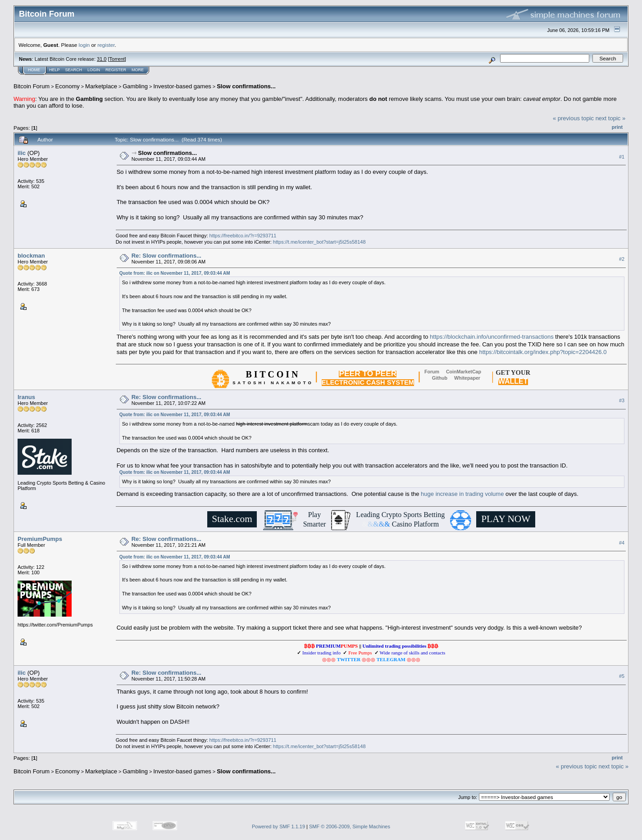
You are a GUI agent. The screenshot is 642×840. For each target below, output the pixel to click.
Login (94, 70)
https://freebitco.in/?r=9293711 (243, 236)
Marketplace (101, 86)
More (138, 70)
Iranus (26, 397)
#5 (622, 677)
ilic (22, 153)
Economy (68, 86)
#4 (622, 543)
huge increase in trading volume (462, 494)
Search (74, 70)
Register (116, 70)
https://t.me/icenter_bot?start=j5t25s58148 (319, 242)
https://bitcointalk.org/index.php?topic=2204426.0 (543, 352)
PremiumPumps (40, 539)
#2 (622, 259)
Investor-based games (182, 86)
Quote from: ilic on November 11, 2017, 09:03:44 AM (175, 273)
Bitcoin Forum (32, 86)
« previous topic (573, 118)
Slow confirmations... (246, 86)
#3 (622, 400)
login (84, 45)
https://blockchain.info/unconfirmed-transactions (492, 337)
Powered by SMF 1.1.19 (278, 826)
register (106, 45)
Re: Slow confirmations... (166, 256)
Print (617, 127)
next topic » (611, 118)
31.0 (102, 59)
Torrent (117, 59)
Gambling (135, 86)
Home (34, 70)
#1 (622, 157)
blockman (31, 256)
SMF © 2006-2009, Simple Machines (350, 826)
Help (55, 70)
